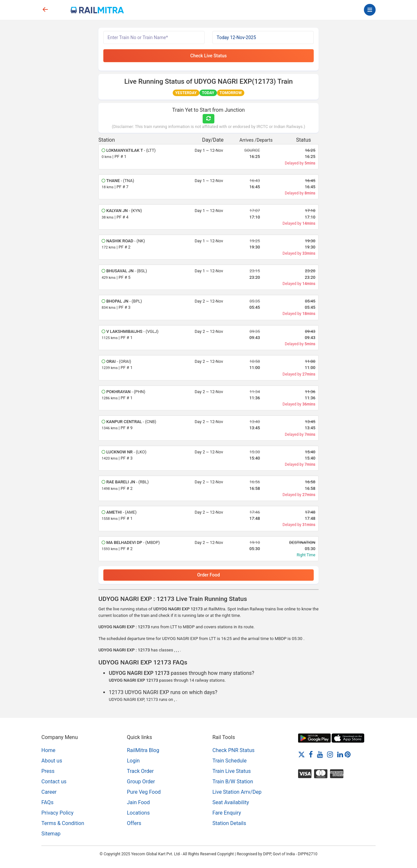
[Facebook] (311, 754)
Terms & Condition (63, 823)
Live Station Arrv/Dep (237, 792)
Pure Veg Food (144, 792)
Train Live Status (232, 771)
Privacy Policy (58, 813)
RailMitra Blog (143, 750)
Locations (138, 813)
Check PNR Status (233, 750)
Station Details (229, 823)
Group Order (141, 782)
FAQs (47, 802)
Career (49, 792)
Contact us (54, 782)
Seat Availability (231, 802)
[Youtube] (320, 754)
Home (48, 750)
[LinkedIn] (340, 754)
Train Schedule (230, 761)
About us (52, 761)
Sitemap (51, 834)
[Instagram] (330, 754)
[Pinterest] (348, 754)
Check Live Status (208, 56)
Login (133, 761)
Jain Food (138, 802)
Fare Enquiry (227, 813)
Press (48, 771)
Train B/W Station (233, 782)
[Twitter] (302, 754)
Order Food (208, 575)
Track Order (140, 771)
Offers (134, 823)
